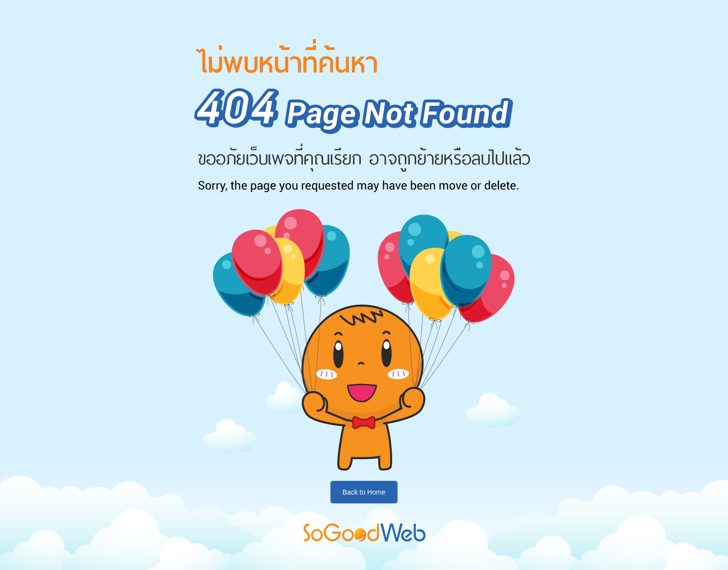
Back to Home (364, 492)
